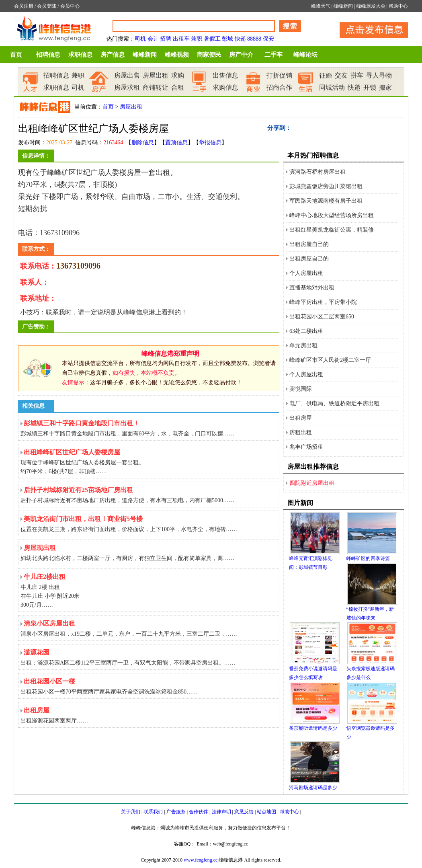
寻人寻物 (379, 75)
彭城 (227, 39)
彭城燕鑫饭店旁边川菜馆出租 (326, 186)
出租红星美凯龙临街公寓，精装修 (332, 230)
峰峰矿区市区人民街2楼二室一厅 (330, 360)
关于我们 (131, 812)
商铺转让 (156, 87)
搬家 (385, 87)
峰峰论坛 (305, 55)
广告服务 (176, 812)
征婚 (326, 75)
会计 (153, 39)
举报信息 (210, 143)
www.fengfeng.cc (201, 860)
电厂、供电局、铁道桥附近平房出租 (334, 403)
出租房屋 (301, 418)
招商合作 (279, 87)
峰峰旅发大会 (371, 6)
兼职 (197, 39)
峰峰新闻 (343, 6)
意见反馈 (244, 812)
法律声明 (221, 812)
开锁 (370, 87)
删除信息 (143, 143)
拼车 (357, 75)
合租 (178, 87)
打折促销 (279, 75)
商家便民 (209, 55)
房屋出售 (127, 75)
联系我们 (153, 812)
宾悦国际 (301, 389)
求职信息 (80, 55)
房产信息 (113, 55)
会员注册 (24, 6)
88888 (254, 39)
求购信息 (225, 87)
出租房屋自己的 (309, 244)
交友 (341, 75)
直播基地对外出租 (312, 288)
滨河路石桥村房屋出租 (318, 172)
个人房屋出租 (306, 273)
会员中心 (70, 6)
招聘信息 (48, 55)
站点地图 (266, 812)
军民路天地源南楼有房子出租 (326, 201)
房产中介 (241, 55)
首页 (16, 55)
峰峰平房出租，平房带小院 (323, 302)
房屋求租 (127, 87)
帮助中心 (398, 6)
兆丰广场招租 (306, 447)
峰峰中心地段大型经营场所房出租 (332, 215)
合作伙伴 (199, 812)
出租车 (181, 39)
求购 (178, 75)
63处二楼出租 (306, 331)
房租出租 (301, 432)
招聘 (166, 39)
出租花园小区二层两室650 (322, 317)
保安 (268, 39)
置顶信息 (176, 143)
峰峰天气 (321, 6)
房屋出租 (156, 75)
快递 (240, 39)
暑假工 (212, 39)
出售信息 (225, 75)
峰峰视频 (177, 55)
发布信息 (370, 29)
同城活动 (332, 87)
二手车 (273, 55)
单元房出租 (303, 346)
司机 (140, 39)
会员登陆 (47, 6)
